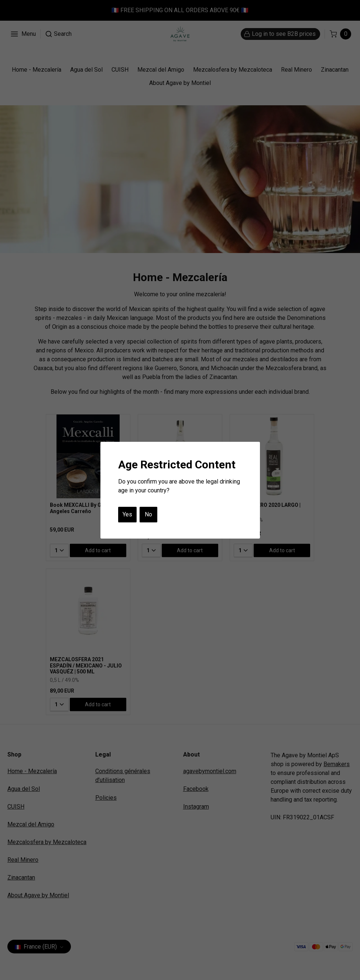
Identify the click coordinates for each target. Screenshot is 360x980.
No (148, 514)
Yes (127, 514)
